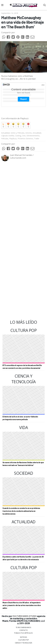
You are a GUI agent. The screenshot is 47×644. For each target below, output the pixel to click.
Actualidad (5, 123)
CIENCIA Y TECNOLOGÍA (23, 633)
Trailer (37, 129)
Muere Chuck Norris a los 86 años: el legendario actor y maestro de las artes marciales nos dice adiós (22, 596)
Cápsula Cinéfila (8, 126)
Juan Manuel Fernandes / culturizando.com (22, 147)
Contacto (23, 620)
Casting (18, 126)
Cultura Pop (24, 630)
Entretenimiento (33, 126)
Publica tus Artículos (23, 623)
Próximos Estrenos (25, 129)
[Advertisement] (23, 231)
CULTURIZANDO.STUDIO (25, 606)
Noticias (24, 627)
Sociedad (24, 639)
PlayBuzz (13, 129)
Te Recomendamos (23, 618)
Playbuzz (24, 109)
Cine (24, 126)
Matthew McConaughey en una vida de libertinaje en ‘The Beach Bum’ (22, 22)
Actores (29, 123)
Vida (24, 636)
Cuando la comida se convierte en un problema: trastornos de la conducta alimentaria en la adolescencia (21, 501)
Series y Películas (18, 123)
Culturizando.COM (24, 641)
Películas (5, 129)
